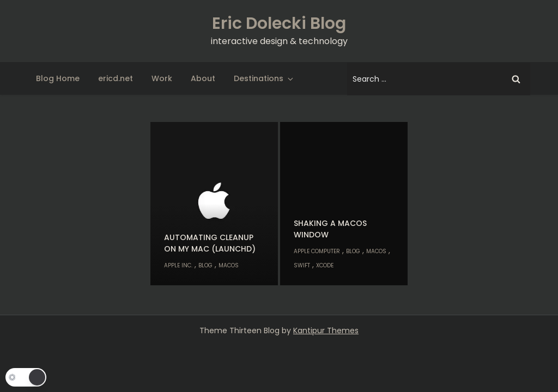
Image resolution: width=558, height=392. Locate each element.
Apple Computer (317, 251)
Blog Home (58, 78)
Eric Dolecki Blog (279, 23)
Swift (302, 265)
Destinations (264, 78)
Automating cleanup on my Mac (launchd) (210, 243)
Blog (205, 265)
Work (162, 78)
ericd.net (116, 78)
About (203, 78)
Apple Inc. (178, 265)
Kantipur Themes (326, 330)
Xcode (325, 265)
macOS (229, 265)
